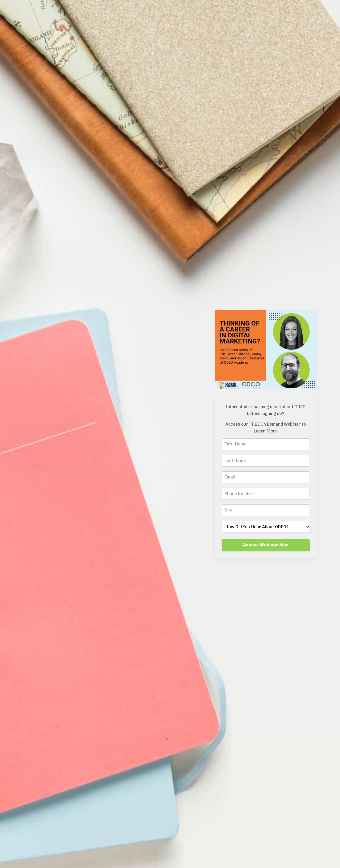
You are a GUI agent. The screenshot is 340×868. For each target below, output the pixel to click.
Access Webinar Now (266, 545)
